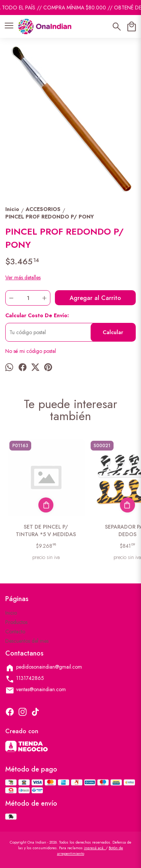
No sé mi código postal (31, 351)
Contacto (15, 631)
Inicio (11, 613)
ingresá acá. (95, 848)
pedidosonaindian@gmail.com (44, 668)
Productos (16, 622)
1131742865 (25, 679)
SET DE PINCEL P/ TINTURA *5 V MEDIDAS (46, 530)
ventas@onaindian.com (36, 690)
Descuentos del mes (27, 641)
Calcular (113, 332)
